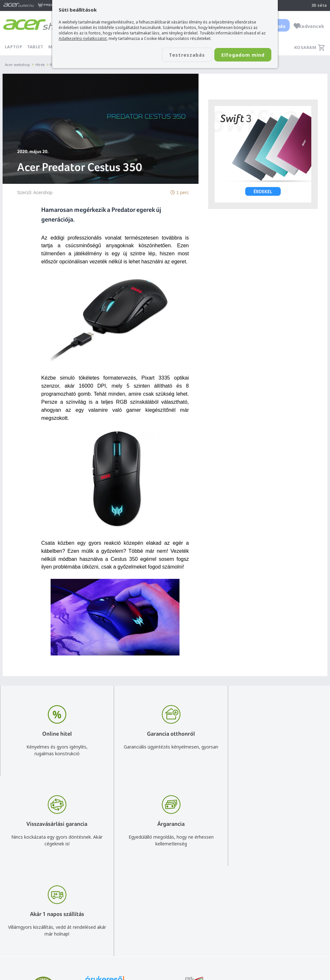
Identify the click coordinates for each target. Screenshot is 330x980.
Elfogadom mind (240, 55)
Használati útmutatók (223, 940)
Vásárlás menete (218, 906)
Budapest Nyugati (284, 906)
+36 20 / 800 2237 (155, 915)
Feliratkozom (99, 935)
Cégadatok (277, 924)
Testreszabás (177, 55)
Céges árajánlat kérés (159, 934)
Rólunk (272, 915)
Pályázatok (212, 949)
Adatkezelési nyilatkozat (226, 931)
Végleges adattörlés (221, 959)
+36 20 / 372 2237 (155, 924)
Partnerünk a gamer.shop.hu (280, 955)
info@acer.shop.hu (155, 906)
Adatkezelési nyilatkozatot (83, 38)
